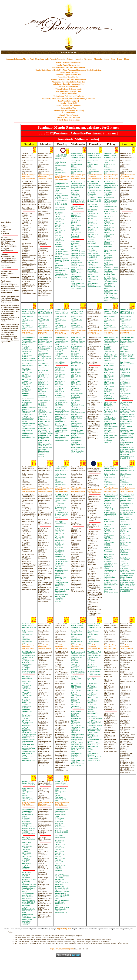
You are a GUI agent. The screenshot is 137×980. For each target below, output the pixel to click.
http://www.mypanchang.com (62, 949)
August (53, 59)
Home (127, 59)
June (42, 59)
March (26, 59)
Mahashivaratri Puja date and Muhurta (68, 67)
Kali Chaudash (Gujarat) (68, 101)
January (10, 59)
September (61, 59)
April (32, 59)
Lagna (106, 59)
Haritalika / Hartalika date (69, 77)
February (18, 59)
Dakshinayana (29, 175)
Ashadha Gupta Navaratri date (69, 75)
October (70, 59)
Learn (120, 59)
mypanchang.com (68, 52)
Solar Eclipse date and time (69, 120)
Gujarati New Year (68, 108)
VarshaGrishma (29, 177)
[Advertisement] (11, 25)
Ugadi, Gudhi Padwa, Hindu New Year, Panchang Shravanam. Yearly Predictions (69, 70)
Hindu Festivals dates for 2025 (68, 63)
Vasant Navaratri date (69, 72)
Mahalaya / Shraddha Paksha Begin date (68, 82)
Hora (113, 59)
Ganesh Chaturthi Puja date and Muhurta (68, 79)
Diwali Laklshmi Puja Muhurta (69, 106)
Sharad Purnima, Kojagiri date (68, 91)
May (37, 59)
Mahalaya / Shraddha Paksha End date (68, 84)
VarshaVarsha (110, 491)
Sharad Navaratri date (69, 87)
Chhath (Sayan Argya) (68, 115)
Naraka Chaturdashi (68, 103)
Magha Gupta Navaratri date (68, 65)
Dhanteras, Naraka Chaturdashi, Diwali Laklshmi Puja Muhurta (68, 98)
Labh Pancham (68, 113)
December (89, 59)
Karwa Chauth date (68, 94)
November (79, 59)
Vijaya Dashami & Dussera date (68, 89)
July (47, 59)
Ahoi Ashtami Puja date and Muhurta (68, 96)
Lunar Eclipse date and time (68, 117)
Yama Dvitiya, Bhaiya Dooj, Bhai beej (69, 110)
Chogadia (98, 59)
